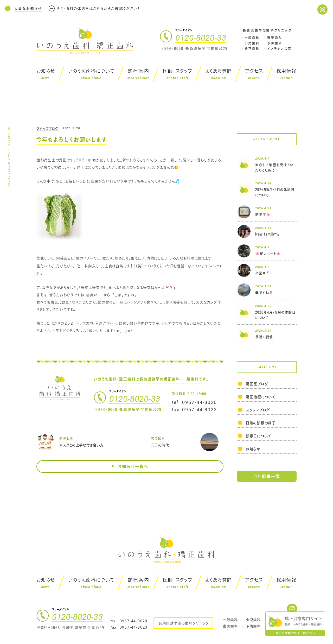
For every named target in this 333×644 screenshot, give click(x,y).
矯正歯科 (252, 49)
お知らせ (253, 449)
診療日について (259, 436)
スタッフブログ (48, 129)
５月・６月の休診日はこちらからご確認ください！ (99, 8)
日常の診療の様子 (261, 423)
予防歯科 (275, 43)
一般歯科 (252, 38)
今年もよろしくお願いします (71, 139)
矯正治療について (261, 397)
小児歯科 (252, 43)
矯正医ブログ (257, 384)
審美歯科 (275, 38)
